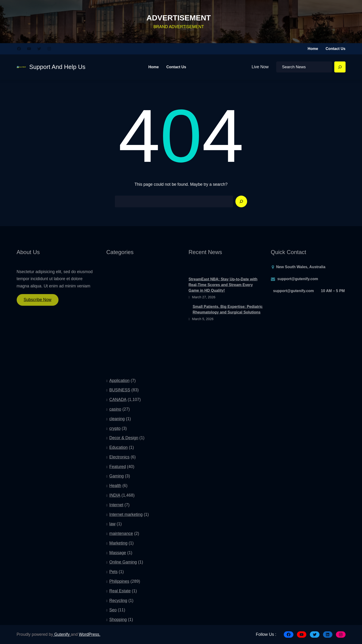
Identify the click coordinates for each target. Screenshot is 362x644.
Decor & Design (124, 527)
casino (115, 498)
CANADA (118, 489)
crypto (115, 517)
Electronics (119, 546)
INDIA (115, 584)
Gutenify (62, 634)
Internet (116, 594)
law (112, 613)
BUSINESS (120, 479)
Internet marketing (126, 603)
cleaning (117, 508)
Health (115, 575)
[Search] (340, 67)
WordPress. (90, 634)
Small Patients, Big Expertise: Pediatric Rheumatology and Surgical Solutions (228, 321)
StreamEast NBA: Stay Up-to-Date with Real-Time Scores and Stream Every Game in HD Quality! (223, 297)
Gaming (117, 565)
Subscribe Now (38, 303)
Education (118, 536)
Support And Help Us (57, 67)
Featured (117, 555)
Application (119, 469)
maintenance (121, 622)
